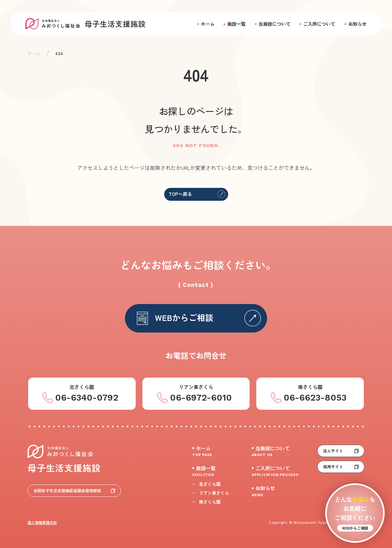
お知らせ (357, 24)
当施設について (275, 24)
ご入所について (319, 24)
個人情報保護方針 (42, 522)
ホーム (208, 24)
